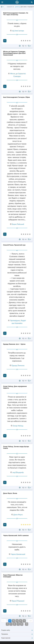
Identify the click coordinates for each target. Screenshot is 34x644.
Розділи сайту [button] (17, 630)
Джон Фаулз (18, 515)
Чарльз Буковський (18, 554)
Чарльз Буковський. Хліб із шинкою (16, 536)
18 (27, 624)
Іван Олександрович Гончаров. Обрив (17, 97)
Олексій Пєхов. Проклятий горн (14, 245)
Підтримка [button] (17, 634)
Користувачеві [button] (17, 638)
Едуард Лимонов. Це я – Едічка (14, 344)
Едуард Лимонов (18, 365)
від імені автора (18, 31)
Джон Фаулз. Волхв (10, 493)
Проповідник (15, 320)
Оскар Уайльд (18, 426)
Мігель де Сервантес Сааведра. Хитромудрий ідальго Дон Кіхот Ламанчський (14, 53)
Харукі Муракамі (18, 601)
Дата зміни (24, 7)
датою (17, 7)
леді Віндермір (18, 472)
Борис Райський (18, 224)
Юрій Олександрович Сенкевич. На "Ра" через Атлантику (16, 14)
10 (22, 624)
